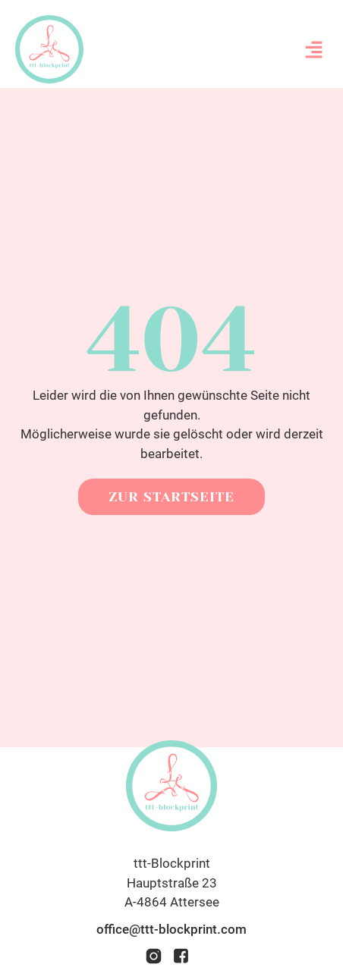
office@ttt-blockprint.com (171, 929)
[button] (314, 49)
